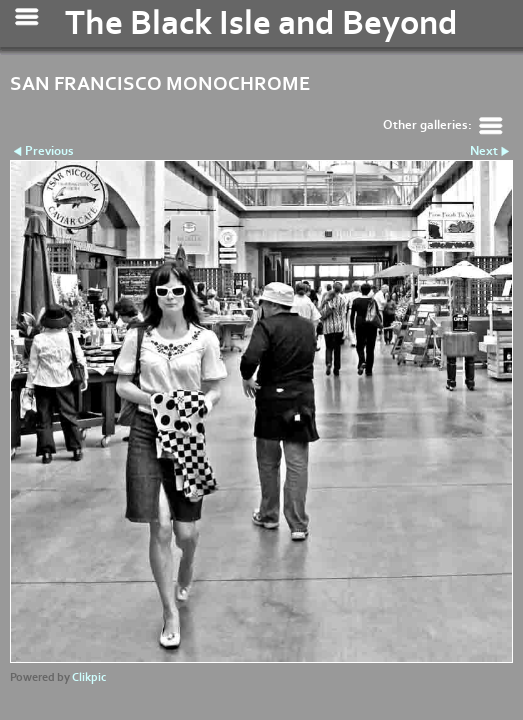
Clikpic (89, 677)
